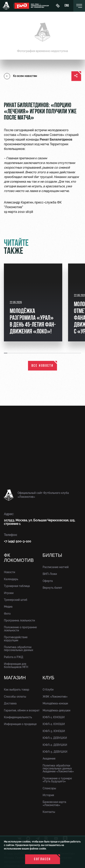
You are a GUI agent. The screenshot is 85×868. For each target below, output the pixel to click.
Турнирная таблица (17, 586)
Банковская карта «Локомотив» (54, 803)
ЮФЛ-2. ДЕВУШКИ (55, 745)
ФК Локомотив (19, 558)
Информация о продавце (20, 724)
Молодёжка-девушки (56, 710)
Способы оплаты (15, 697)
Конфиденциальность (18, 717)
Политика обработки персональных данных (18, 649)
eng (67, 6)
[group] (33, 302)
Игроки (9, 593)
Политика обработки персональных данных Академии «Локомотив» (58, 769)
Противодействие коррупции (16, 639)
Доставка (10, 703)
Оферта (48, 581)
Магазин (15, 678)
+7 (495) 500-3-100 (18, 541)
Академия (49, 759)
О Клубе (48, 690)
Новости (9, 572)
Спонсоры (49, 788)
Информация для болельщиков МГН (16, 665)
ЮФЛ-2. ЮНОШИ (54, 724)
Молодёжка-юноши (55, 703)
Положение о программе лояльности (20, 629)
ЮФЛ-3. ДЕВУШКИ (55, 752)
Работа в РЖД (14, 657)
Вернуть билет (52, 588)
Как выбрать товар (17, 690)
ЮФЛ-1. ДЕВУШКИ (55, 738)
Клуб (49, 678)
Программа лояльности (19, 620)
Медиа (8, 607)
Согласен (42, 859)
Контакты (49, 812)
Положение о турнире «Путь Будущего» (57, 780)
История (48, 795)
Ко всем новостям (20, 76)
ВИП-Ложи (50, 574)
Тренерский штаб (16, 600)
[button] (6, 353)
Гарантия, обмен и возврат (22, 710)
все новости (43, 366)
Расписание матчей (56, 567)
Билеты (52, 555)
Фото (7, 614)
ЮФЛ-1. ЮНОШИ (54, 717)
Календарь (11, 579)
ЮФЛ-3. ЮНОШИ (54, 731)
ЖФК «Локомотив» (55, 697)
